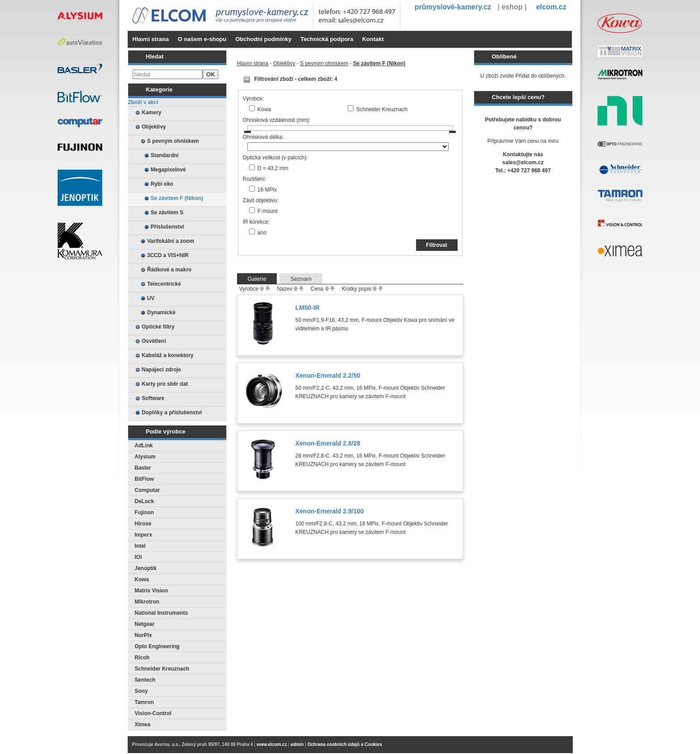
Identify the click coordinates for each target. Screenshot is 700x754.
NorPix (144, 635)
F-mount (268, 211)
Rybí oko (162, 184)
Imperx (144, 535)
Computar (148, 490)
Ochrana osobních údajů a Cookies (344, 744)
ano (262, 233)
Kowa (142, 579)
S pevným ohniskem (173, 141)
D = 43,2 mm (273, 168)
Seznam (301, 279)
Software (153, 398)
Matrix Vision (151, 591)
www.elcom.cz (272, 744)
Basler (143, 468)
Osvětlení (154, 341)
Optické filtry (158, 327)
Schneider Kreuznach (162, 669)
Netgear (145, 624)
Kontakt (373, 39)
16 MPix (267, 190)
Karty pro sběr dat (165, 384)
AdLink (144, 446)
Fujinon (144, 512)
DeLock (144, 501)
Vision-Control (153, 713)
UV (151, 298)
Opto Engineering (157, 646)
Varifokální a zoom (171, 241)
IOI (138, 557)
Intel (140, 546)
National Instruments (161, 613)
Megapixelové (169, 170)
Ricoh (142, 658)
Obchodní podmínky (263, 39)
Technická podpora (327, 39)
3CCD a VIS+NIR (168, 255)
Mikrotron (147, 602)
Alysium (145, 457)
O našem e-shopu (202, 39)
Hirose (143, 524)
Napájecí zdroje (162, 370)
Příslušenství (168, 227)
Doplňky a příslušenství (172, 412)
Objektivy (154, 127)
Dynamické (161, 312)
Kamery (152, 112)
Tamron (144, 702)
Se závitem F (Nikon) (177, 198)
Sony (141, 691)
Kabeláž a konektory (168, 355)
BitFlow (144, 479)
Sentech (145, 680)
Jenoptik (146, 568)
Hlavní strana (151, 39)
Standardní (165, 155)
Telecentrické (164, 284)
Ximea (143, 725)
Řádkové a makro (169, 270)
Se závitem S (167, 212)
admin (297, 744)
